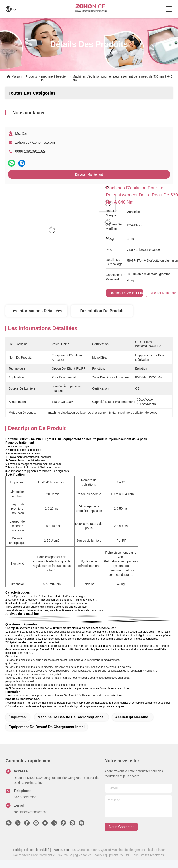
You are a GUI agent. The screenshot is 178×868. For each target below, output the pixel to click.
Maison (17, 76)
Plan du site (61, 850)
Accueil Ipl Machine (132, 717)
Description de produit (102, 311)
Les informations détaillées (36, 311)
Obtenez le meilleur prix (126, 293)
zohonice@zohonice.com (35, 142)
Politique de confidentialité (31, 850)
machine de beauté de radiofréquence (70, 717)
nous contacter (121, 827)
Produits (31, 76)
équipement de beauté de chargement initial (46, 727)
